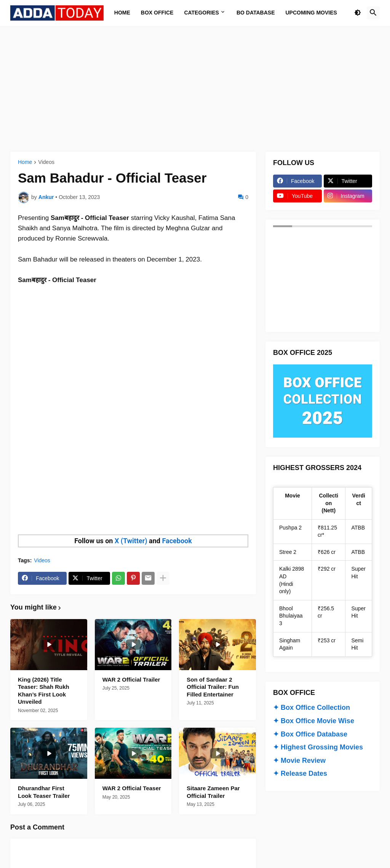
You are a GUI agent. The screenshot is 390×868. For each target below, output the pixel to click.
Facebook (177, 541)
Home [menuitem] (122, 13)
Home (25, 162)
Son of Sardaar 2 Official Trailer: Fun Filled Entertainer (213, 687)
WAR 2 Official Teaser (132, 788)
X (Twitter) (131, 541)
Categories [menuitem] (201, 13)
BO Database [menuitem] (256, 13)
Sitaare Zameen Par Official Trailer (213, 792)
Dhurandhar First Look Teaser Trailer (44, 792)
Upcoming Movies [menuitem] (311, 13)
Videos (46, 162)
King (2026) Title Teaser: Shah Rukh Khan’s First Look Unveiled (44, 691)
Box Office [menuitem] (157, 13)
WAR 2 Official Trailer (131, 679)
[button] (358, 13)
